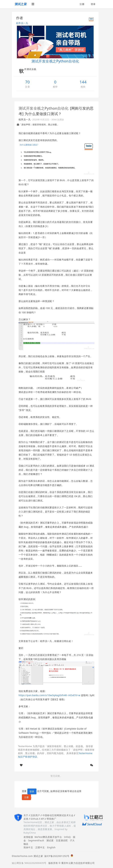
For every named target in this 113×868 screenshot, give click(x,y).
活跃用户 (35, 815)
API (42, 819)
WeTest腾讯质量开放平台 (48, 837)
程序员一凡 (22, 23)
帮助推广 (52, 819)
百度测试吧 (62, 840)
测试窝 (50, 840)
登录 (93, 4)
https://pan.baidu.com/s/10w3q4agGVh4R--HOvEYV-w (49, 695)
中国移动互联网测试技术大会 (58, 815)
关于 (26, 815)
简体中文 (28, 847)
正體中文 (40, 847)
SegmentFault (36, 840)
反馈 (26, 819)
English (51, 847)
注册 (82, 4)
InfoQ (67, 837)
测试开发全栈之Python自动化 (43, 108)
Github (34, 819)
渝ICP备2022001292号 (56, 856)
